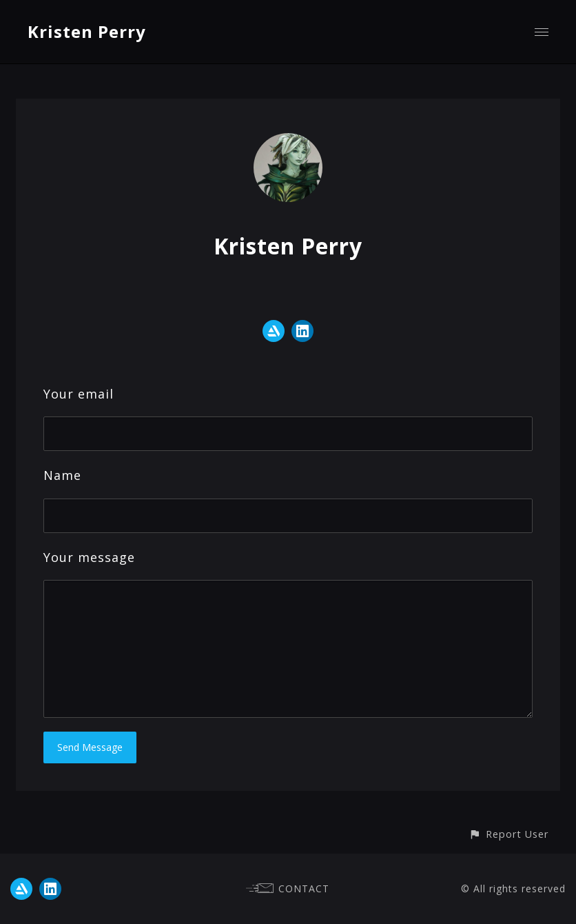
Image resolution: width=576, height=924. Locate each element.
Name (62, 475)
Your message (89, 557)
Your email (79, 394)
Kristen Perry (87, 31)
